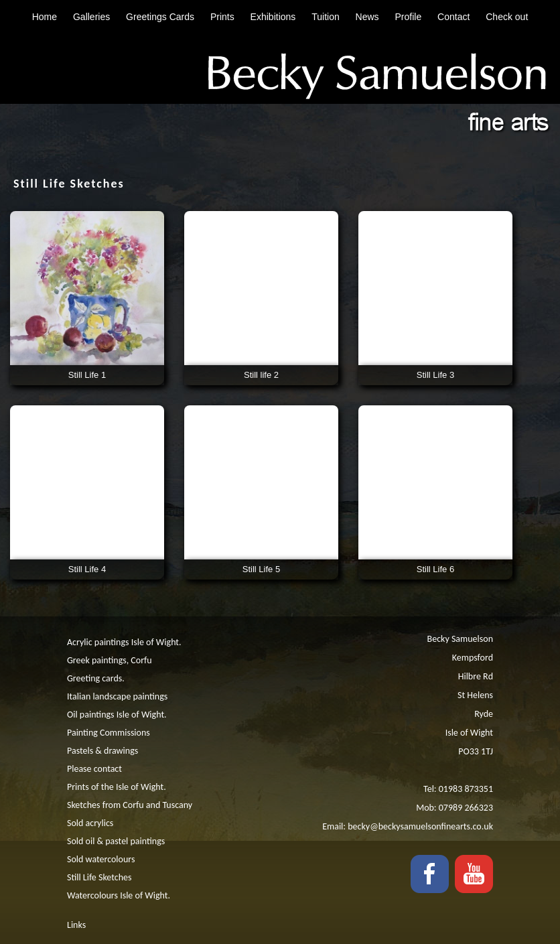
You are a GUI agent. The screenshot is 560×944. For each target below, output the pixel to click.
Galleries (91, 17)
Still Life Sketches (99, 877)
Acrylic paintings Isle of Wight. (124, 642)
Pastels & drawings (102, 751)
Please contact (94, 769)
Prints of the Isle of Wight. (117, 787)
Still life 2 (261, 375)
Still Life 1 (87, 375)
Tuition (326, 17)
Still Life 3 (435, 375)
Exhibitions (273, 17)
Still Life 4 (87, 569)
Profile (409, 17)
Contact (453, 17)
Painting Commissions (109, 733)
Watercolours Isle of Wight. (119, 895)
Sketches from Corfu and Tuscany (130, 805)
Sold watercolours (101, 859)
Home (45, 17)
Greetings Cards (160, 17)
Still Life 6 (435, 569)
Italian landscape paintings (117, 696)
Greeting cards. (96, 678)
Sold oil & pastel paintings (116, 841)
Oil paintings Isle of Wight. (117, 715)
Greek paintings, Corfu (110, 660)
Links (76, 925)
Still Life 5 (261, 569)
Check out (507, 17)
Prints (222, 17)
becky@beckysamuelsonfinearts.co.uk (420, 826)
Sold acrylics (90, 823)
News (367, 17)
